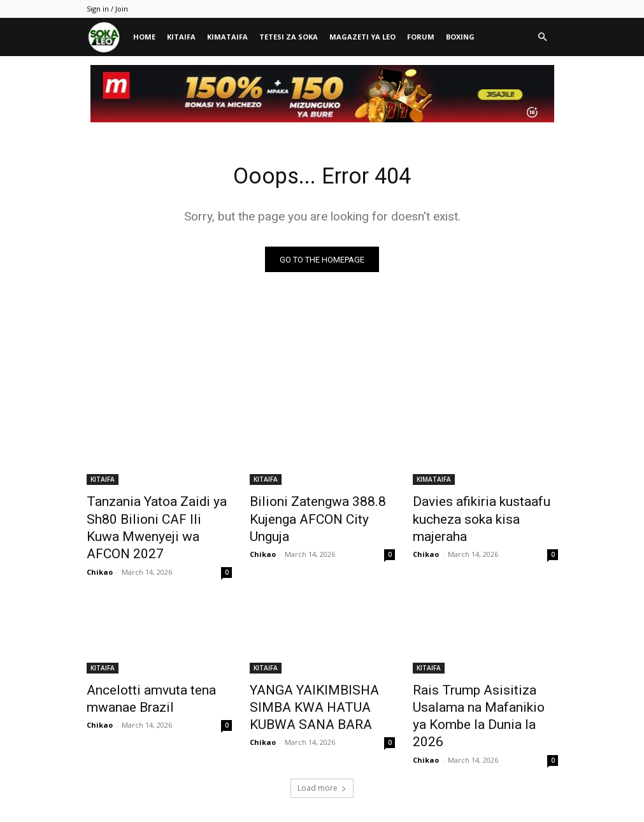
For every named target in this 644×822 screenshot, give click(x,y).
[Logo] (107, 37)
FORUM (421, 37)
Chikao (100, 548)
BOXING (460, 37)
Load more (322, 736)
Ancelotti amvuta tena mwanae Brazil (139, 672)
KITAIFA (181, 37)
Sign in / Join (107, 9)
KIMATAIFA (227, 37)
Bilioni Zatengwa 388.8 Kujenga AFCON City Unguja (316, 510)
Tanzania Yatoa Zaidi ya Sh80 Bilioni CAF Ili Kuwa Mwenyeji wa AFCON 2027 (157, 517)
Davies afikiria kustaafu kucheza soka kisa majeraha (480, 510)
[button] (543, 37)
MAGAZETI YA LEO (362, 37)
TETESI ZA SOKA (289, 37)
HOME (144, 37)
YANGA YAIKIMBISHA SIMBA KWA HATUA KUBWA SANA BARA (318, 679)
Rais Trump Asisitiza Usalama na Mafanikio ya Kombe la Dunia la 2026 (484, 679)
